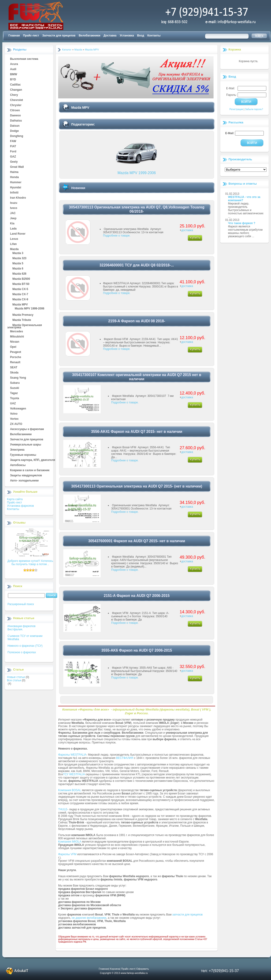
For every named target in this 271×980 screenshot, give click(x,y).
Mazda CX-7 (20, 294)
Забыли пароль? (254, 109)
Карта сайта (15, 499)
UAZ (13, 404)
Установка (127, 36)
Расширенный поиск (21, 604)
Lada (13, 229)
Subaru (15, 383)
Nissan (15, 342)
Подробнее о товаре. (117, 236)
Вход (141, 36)
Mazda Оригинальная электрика (25, 325)
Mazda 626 (19, 274)
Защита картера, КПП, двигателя (33, 460)
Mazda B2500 (21, 279)
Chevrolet (16, 100)
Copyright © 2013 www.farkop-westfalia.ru (124, 973)
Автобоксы (18, 465)
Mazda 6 (18, 269)
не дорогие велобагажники (89, 918)
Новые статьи (16, 677)
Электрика (17, 450)
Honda (14, 177)
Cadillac (15, 85)
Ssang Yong (18, 378)
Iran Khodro (18, 198)
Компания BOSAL (70, 790)
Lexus (14, 239)
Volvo (14, 414)
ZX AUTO (16, 424)
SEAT (14, 368)
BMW (14, 75)
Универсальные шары (26, 445)
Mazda (14, 249)
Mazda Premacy (23, 315)
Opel (13, 347)
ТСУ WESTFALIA (74, 774)
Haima (14, 172)
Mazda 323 (19, 258)
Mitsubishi (17, 337)
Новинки (78, 188)
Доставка (110, 36)
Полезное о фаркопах (22, 652)
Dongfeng (17, 136)
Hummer (16, 183)
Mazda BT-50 (21, 284)
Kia (12, 224)
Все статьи (14, 680)
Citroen (15, 111)
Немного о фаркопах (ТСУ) (25, 646)
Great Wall (17, 167)
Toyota (14, 398)
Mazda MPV (20, 305)
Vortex (14, 419)
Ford (13, 152)
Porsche (16, 357)
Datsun (15, 126)
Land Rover (18, 234)
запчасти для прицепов (188, 915)
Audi (13, 69)
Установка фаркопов (20, 506)
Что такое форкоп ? (242, 223)
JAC (13, 213)
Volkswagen (18, 409)
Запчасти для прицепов (59, 36)
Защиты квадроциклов (26, 476)
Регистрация (236, 109)
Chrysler (16, 105)
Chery (14, 95)
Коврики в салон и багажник (30, 470)
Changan (16, 90)
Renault (15, 363)
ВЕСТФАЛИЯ (125, 758)
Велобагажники (89, 36)
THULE (63, 809)
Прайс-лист (31, 36)
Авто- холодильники (24, 481)
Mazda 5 (18, 264)
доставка (187, 230)
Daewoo (15, 116)
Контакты (154, 36)
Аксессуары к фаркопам (27, 429)
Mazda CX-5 (20, 289)
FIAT (13, 147)
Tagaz (14, 393)
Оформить (143, 969)
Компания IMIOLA (70, 842)
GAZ (13, 157)
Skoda (14, 373)
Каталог (67, 50)
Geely (14, 162)
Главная (14, 36)
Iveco (14, 208)
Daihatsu (16, 121)
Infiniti (14, 193)
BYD (13, 80)
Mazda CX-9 (20, 300)
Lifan (13, 244)
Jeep (13, 219)
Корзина (235, 49)
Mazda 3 (18, 253)
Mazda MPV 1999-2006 (30, 309)
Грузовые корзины (23, 455)
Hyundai (16, 188)
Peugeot (16, 352)
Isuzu (14, 203)
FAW (13, 141)
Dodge (14, 131)
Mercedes (16, 332)
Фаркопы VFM (67, 854)
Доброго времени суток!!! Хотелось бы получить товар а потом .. (30, 563)
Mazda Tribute (22, 320)
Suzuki (15, 388)
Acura (14, 64)
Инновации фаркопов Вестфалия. (21, 628)
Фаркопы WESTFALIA (72, 755)
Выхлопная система (24, 59)
